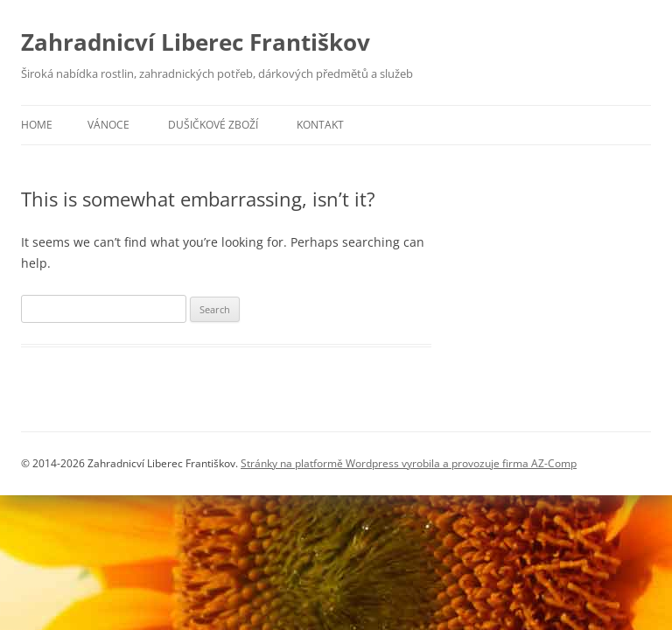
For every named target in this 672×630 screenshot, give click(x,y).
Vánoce (108, 125)
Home (37, 125)
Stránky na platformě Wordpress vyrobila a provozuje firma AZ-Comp (409, 463)
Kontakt (320, 125)
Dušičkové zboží (213, 125)
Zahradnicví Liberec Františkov (196, 42)
